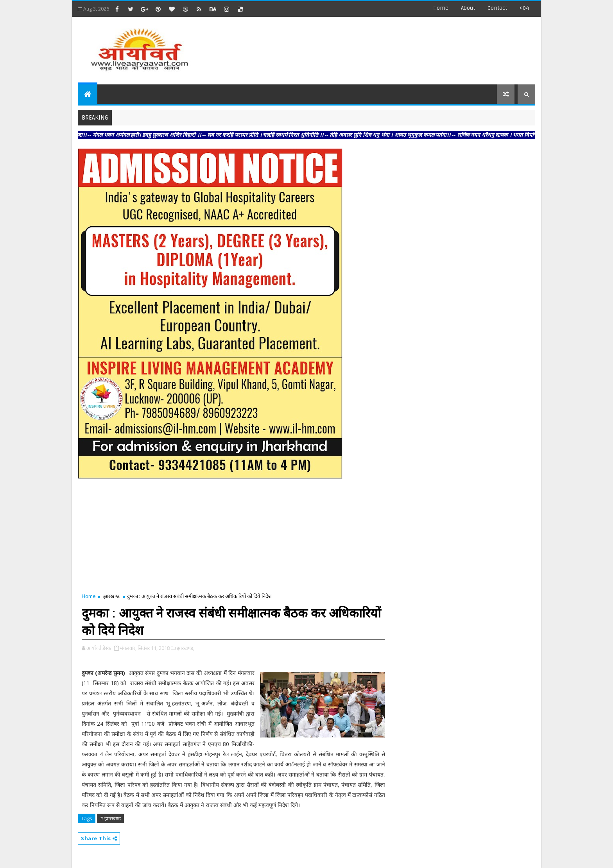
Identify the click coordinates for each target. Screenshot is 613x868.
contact (497, 8)
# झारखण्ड (110, 818)
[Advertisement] (392, 47)
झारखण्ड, (186, 648)
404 (524, 8)
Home (441, 8)
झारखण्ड (111, 596)
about (468, 8)
